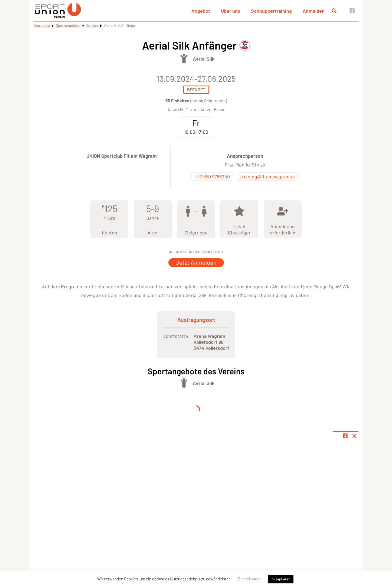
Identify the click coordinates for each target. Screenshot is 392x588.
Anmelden (314, 11)
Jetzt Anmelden (196, 262)
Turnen (92, 25)
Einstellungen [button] (250, 579)
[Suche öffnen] (334, 11)
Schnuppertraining (271, 11)
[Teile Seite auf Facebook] (345, 436)
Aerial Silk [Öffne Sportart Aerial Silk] (204, 59)
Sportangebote (68, 25)
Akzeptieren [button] (281, 579)
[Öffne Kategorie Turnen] (184, 59)
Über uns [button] (231, 11)
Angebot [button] (201, 11)
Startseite (42, 25)
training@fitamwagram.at (268, 177)
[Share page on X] (354, 436)
